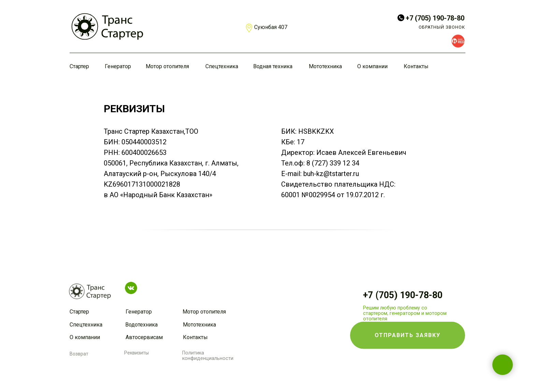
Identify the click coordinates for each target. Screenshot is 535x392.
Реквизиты (136, 353)
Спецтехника (222, 66)
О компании (372, 66)
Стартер (79, 66)
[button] (408, 323)
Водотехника (141, 325)
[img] (107, 26)
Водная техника (273, 66)
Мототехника (325, 66)
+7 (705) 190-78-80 (435, 18)
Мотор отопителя (167, 66)
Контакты (416, 66)
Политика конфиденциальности (208, 355)
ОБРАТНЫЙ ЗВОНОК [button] (442, 27)
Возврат (79, 354)
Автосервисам (144, 337)
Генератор (118, 66)
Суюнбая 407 (271, 27)
